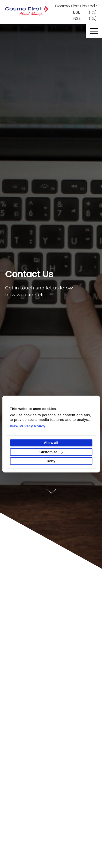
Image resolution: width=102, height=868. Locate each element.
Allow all (51, 443)
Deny (51, 461)
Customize (51, 452)
